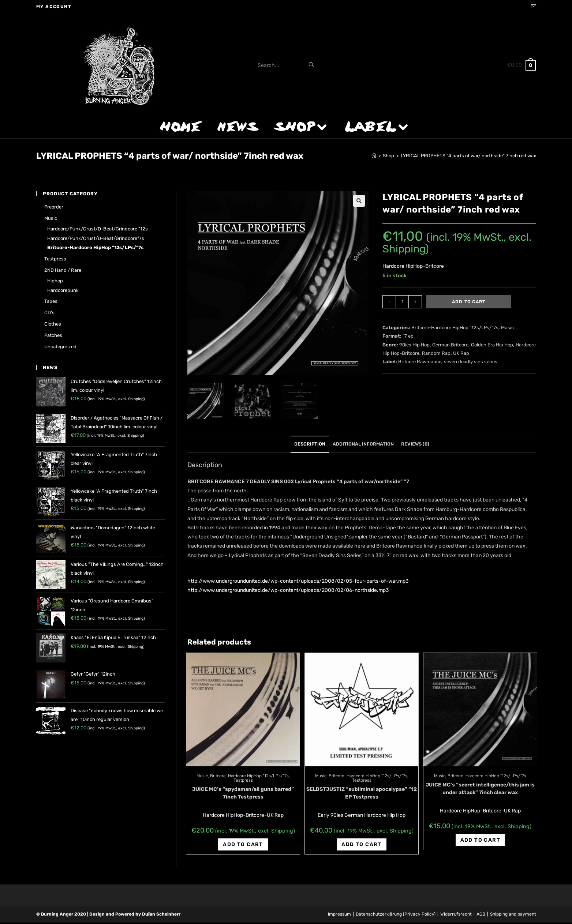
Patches (53, 335)
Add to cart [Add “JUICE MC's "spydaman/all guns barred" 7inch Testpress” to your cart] (243, 846)
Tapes (51, 301)
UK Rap (461, 353)
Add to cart (469, 302)
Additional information (363, 445)
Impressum (339, 916)
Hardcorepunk (63, 290)
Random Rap (436, 353)
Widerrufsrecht (456, 916)
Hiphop (55, 281)
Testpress (243, 782)
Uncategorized (60, 347)
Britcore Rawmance (420, 362)
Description (310, 445)
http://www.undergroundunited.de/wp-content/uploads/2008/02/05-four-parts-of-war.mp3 (298, 583)
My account (54, 7)
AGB (481, 916)
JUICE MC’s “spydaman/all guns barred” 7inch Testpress (243, 795)
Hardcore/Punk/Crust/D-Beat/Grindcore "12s (98, 229)
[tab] (310, 446)
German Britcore (450, 345)
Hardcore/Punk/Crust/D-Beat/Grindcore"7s (96, 238)
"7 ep (408, 336)
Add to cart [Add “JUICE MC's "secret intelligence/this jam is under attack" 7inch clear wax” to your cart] (480, 842)
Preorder (54, 207)
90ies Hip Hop (414, 345)
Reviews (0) (415, 445)
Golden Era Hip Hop (492, 345)
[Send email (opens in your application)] (532, 7)
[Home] (374, 156)
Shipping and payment (513, 916)
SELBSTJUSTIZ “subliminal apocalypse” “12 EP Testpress (362, 795)
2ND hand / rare (63, 270)
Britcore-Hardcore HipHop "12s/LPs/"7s (455, 328)
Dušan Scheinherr (161, 916)
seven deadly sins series (471, 362)
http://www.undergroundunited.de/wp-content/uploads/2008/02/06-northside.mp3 (288, 592)
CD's (49, 313)
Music (507, 328)
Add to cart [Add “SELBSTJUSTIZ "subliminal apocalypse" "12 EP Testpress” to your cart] (361, 846)
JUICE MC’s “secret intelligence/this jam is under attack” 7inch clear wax (480, 790)
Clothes (53, 324)
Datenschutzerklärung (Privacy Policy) (396, 916)
